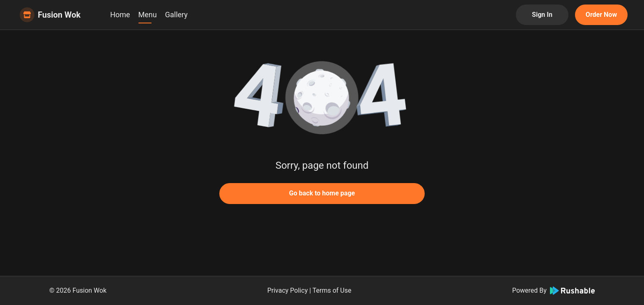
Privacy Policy (288, 290)
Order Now (601, 15)
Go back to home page (322, 193)
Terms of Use (332, 290)
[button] (322, 99)
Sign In (542, 15)
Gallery (176, 15)
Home (120, 15)
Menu (148, 15)
